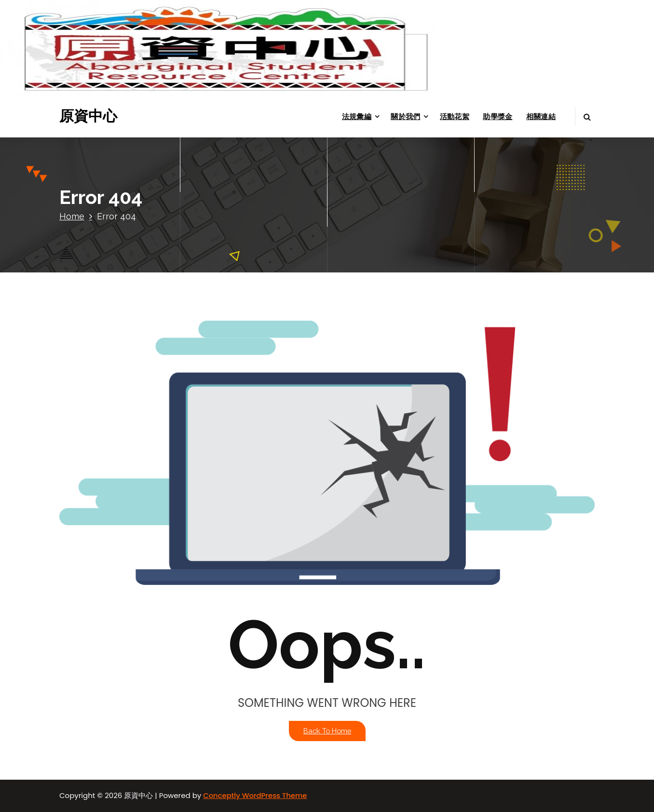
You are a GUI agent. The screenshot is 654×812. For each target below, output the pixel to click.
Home (72, 216)
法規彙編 (357, 116)
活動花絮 (455, 116)
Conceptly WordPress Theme (255, 795)
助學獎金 (497, 116)
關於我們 (405, 116)
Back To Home (327, 731)
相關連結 (541, 116)
